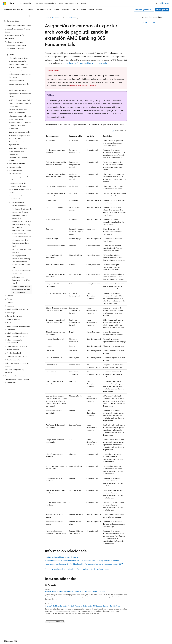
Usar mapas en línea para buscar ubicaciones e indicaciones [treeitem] (18, 151)
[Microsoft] (4, 3)
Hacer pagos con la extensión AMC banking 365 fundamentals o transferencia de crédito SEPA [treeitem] (21, 262)
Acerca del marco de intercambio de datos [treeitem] (18, 185)
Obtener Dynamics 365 (144, 10)
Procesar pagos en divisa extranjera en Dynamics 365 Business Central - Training (75, 591)
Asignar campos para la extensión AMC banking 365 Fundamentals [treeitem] (21, 289)
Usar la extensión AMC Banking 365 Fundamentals (86, 63)
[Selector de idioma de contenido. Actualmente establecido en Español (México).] (12, 641)
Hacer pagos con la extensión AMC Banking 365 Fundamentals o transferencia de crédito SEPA (84, 564)
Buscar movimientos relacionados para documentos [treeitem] (20, 121)
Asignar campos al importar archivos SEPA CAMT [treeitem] (21, 280)
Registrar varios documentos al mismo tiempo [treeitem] (20, 105)
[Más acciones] (125, 18)
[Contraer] (29, 16)
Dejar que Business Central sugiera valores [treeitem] (18, 143)
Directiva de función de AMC (82, 86)
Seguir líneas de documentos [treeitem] (19, 71)
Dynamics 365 (57, 18)
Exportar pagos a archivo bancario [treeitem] (21, 251)
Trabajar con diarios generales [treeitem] (19, 132)
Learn (47, 18)
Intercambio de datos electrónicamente (61, 560)
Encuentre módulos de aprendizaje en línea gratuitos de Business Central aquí (77, 569)
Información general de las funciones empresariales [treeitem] (16, 47)
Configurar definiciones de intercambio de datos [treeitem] (22, 210)
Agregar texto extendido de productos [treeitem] (19, 85)
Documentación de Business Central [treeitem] (18, 25)
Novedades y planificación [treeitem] (14, 35)
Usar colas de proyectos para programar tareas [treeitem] (19, 137)
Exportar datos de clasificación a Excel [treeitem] (20, 95)
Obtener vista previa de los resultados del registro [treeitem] (18, 111)
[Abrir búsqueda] (156, 3)
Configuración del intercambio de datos (61, 557)
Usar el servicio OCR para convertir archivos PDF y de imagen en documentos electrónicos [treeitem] (22, 226)
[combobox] (16, 21)
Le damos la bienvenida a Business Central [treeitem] (17, 30)
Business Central (70, 18)
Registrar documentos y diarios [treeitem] (20, 100)
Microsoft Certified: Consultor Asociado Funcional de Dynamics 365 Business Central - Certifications (82, 606)
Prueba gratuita (162, 10)
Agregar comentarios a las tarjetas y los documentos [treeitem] (18, 66)
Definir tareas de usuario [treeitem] (17, 90)
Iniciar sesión (164, 3)
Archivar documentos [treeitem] (16, 80)
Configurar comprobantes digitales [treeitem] (18, 159)
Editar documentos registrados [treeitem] (20, 116)
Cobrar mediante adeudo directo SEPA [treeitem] (22, 272)
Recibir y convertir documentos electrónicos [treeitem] (22, 235)
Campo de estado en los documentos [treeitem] (17, 127)
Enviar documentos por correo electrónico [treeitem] (20, 76)
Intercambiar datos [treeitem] (19, 206)
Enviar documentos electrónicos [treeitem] (19, 217)
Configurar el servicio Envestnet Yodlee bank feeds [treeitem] (21, 243)
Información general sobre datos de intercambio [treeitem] (20, 178)
